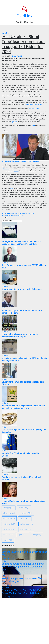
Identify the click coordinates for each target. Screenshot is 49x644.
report (12, 188)
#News (13, 56)
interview (6, 169)
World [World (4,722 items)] (8, 540)
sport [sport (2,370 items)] (23, 535)
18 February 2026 (8, 559)
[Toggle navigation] (26, 28)
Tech (3, 576)
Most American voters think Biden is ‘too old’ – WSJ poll (18, 213)
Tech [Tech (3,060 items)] (37, 535)
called (33, 125)
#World (19, 56)
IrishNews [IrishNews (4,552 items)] (26, 529)
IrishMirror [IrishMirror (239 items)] (9, 529)
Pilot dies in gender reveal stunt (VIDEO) (13, 215)
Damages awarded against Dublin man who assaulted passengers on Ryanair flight (21, 243)
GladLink (24, 16)
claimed (16, 171)
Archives (5, 218)
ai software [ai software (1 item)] (24, 508)
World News (6, 33)
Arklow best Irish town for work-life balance (22, 289)
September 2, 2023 (35, 108)
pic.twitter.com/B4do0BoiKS (33, 105)
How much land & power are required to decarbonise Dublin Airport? (20, 335)
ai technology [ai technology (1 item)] (9, 513)
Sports (4, 549)
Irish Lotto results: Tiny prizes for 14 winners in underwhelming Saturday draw (23, 407)
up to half (14, 122)
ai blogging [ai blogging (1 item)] (9, 508)
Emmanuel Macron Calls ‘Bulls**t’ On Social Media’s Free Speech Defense (22, 592)
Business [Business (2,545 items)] (26, 513)
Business (5, 239)
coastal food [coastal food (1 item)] (9, 519)
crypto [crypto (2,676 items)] (25, 519)
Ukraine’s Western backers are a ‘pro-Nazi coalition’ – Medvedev (20, 161)
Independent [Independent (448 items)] (27, 524)
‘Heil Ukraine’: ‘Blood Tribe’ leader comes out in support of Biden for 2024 (23, 44)
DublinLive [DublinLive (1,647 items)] (9, 524)
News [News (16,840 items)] (8, 535)
